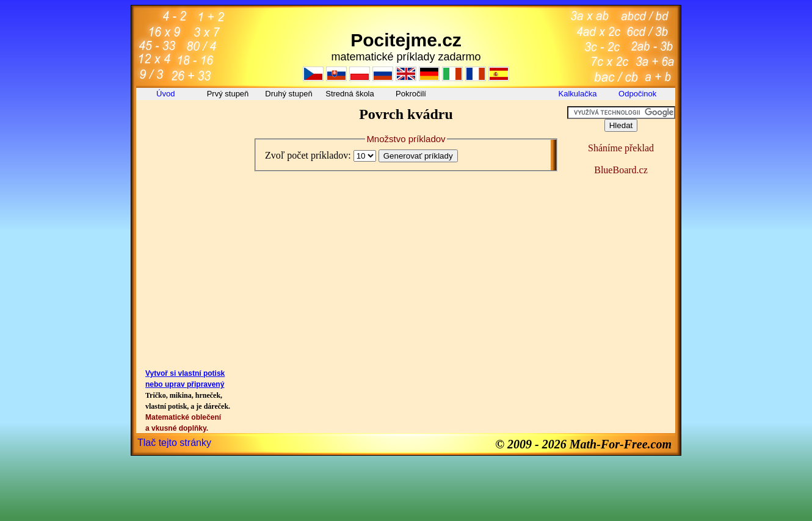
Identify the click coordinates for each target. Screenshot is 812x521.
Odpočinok (639, 94)
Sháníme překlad (621, 148)
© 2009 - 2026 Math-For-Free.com (583, 444)
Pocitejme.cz (406, 40)
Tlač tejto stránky (174, 443)
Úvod (167, 94)
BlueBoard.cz (621, 170)
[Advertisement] (191, 134)
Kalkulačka (578, 94)
